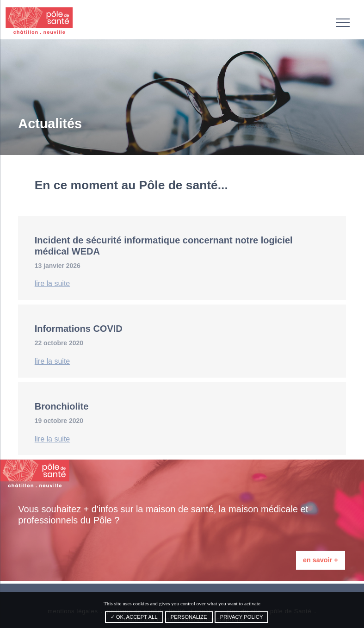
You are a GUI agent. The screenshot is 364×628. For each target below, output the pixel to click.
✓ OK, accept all (134, 617)
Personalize (189, 617)
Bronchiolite (62, 406)
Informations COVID (79, 329)
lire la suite (52, 283)
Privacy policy (242, 617)
